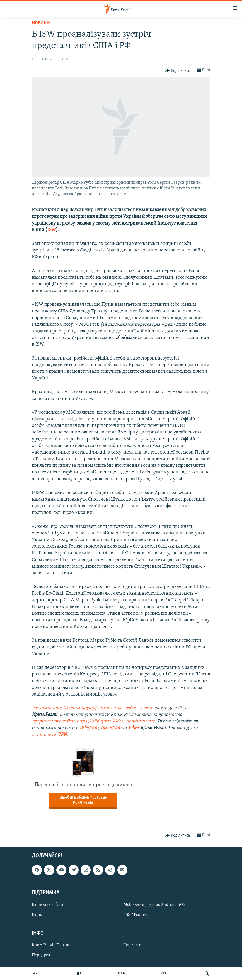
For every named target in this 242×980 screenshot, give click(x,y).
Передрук (41, 955)
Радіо (37, 915)
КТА (122, 973)
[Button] (178, 71)
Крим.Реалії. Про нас (52, 945)
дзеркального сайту (53, 721)
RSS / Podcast (135, 915)
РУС (164, 973)
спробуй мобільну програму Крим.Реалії (83, 800)
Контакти (132, 945)
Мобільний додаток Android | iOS (154, 905)
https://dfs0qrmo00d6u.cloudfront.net (115, 721)
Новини (41, 23)
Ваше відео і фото (48, 905)
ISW (52, 230)
